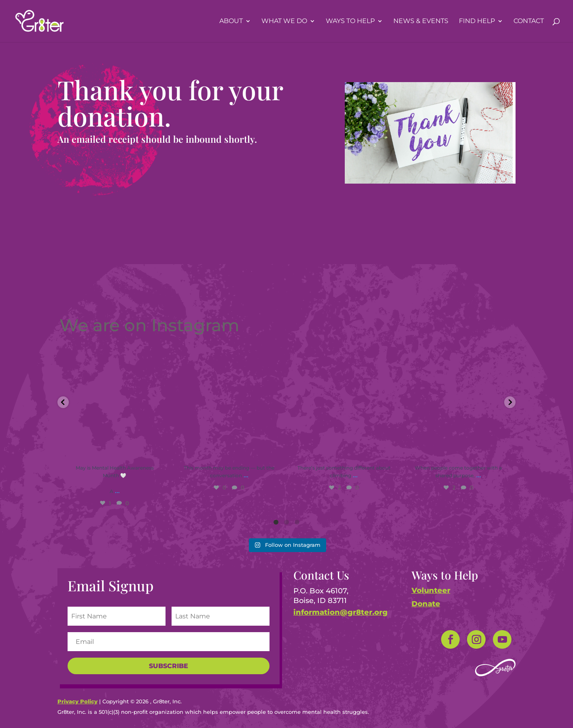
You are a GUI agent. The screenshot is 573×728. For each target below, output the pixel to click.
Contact (529, 21)
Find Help (477, 21)
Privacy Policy (77, 701)
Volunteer (431, 590)
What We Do (284, 21)
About (231, 21)
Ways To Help (350, 21)
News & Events (421, 21)
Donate (426, 604)
